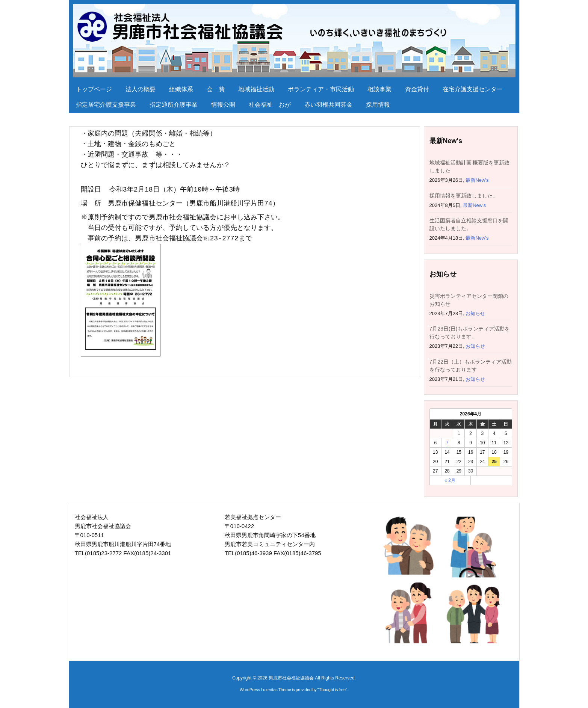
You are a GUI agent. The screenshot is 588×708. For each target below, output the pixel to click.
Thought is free (332, 690)
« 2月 (450, 480)
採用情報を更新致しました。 (464, 196)
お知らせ (475, 313)
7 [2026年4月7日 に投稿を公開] (447, 443)
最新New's (477, 180)
